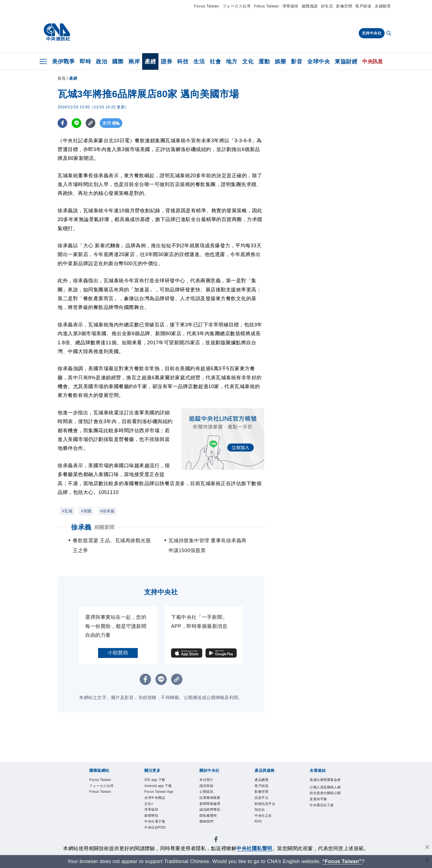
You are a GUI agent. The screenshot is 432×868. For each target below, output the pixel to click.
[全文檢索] (389, 34)
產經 (150, 61)
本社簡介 (206, 780)
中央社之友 (263, 816)
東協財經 (346, 61)
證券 (167, 61)
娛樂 (280, 61)
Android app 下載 (158, 786)
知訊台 (260, 810)
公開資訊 (206, 792)
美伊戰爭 (63, 61)
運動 (264, 61)
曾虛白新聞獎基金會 (325, 780)
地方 (232, 61)
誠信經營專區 (210, 810)
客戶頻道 (363, 6)
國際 (118, 61)
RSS (258, 821)
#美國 (86, 511)
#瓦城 (67, 511)
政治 (102, 61)
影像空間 (344, 6)
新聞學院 (151, 816)
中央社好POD (155, 827)
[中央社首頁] (57, 32)
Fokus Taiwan (266, 6)
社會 (215, 61)
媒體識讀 (310, 6)
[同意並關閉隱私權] (427, 848)
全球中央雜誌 (155, 798)
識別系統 (206, 786)
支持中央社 (372, 33)
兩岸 (134, 61)
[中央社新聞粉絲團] (216, 840)
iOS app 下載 (155, 780)
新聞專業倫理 (210, 804)
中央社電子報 (155, 821)
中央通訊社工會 (322, 805)
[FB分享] (62, 123)
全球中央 (318, 61)
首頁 (62, 78)
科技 (183, 61)
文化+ (149, 804)
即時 (85, 61)
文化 (248, 61)
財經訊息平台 (265, 804)
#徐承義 (107, 511)
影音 (297, 61)
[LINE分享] (76, 123)
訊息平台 (261, 798)
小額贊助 (118, 653)
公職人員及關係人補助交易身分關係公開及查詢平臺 (325, 793)
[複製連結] (91, 123)
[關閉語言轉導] (427, 861)
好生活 (327, 6)
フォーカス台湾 (237, 6)
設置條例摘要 (210, 798)
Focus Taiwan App (159, 792)
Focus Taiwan (206, 6)
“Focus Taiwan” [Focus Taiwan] (342, 861)
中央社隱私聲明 (254, 848)
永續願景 (383, 6)
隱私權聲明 (208, 816)
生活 (199, 61)
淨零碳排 (290, 6)
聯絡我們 (206, 821)
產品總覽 (261, 780)
